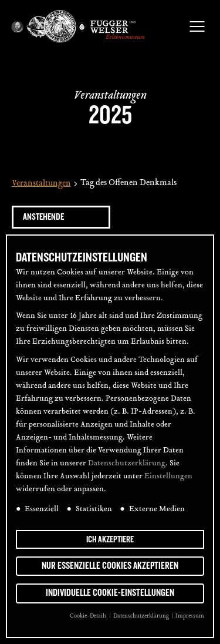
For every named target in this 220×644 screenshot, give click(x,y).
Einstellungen (168, 477)
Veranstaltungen (41, 184)
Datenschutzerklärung (127, 464)
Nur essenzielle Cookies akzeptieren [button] (110, 566)
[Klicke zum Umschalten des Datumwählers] (61, 217)
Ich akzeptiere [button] (110, 539)
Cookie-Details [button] (89, 616)
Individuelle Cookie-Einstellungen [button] (110, 593)
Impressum (190, 616)
